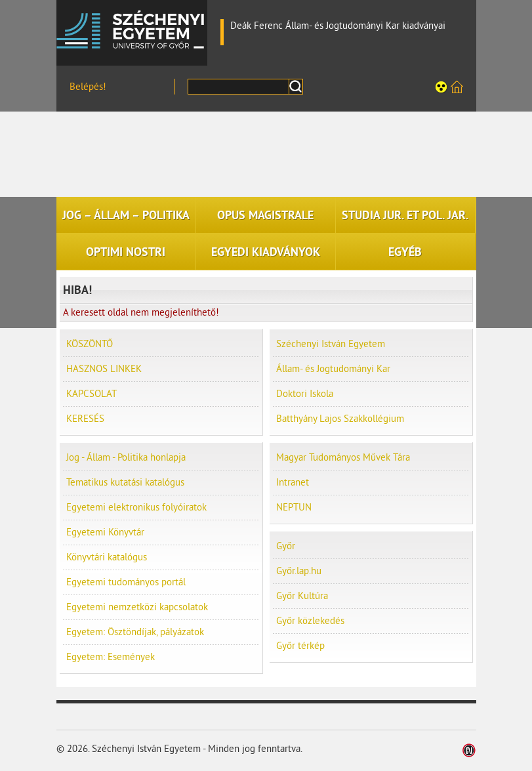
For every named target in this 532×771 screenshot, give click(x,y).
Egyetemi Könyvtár (105, 532)
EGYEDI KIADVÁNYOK (266, 252)
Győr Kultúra (302, 596)
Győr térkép (300, 646)
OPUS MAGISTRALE (265, 215)
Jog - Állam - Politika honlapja (126, 458)
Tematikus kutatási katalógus (125, 483)
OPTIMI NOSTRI (126, 252)
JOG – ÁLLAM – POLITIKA (126, 215)
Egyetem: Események (111, 657)
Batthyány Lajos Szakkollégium (340, 419)
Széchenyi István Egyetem (132, 30)
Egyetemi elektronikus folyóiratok (136, 508)
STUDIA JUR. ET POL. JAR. (405, 215)
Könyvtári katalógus (107, 557)
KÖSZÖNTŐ (90, 344)
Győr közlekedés (310, 621)
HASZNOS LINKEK (104, 369)
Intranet (293, 483)
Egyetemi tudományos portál (126, 582)
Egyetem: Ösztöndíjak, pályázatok (135, 632)
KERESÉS (85, 419)
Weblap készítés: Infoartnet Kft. (469, 750)
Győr (286, 546)
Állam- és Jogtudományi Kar (333, 369)
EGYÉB (405, 252)
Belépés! (88, 87)
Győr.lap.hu (299, 571)
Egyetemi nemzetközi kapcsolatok (137, 607)
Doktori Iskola (305, 394)
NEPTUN (294, 508)
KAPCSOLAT (92, 394)
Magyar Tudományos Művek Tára (343, 458)
